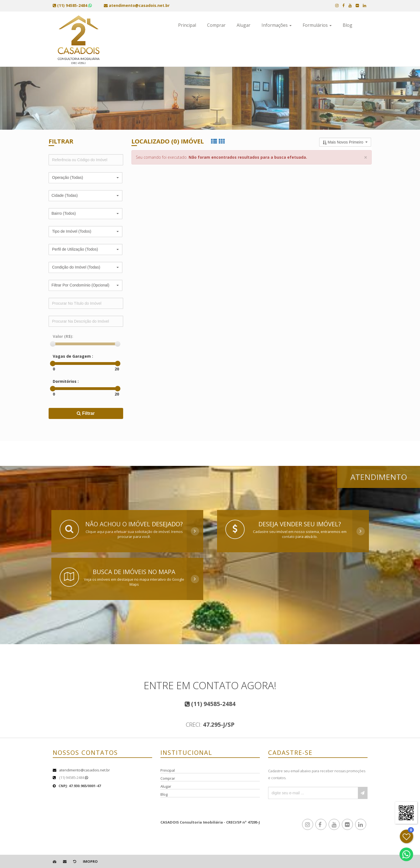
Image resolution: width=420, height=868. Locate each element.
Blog (348, 25)
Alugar (244, 25)
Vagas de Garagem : (73, 356)
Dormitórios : (66, 381)
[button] (85, 178)
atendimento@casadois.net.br (84, 770)
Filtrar (86, 413)
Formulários (317, 25)
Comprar (216, 25)
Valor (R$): (63, 336)
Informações (277, 25)
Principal (187, 25)
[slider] (53, 344)
